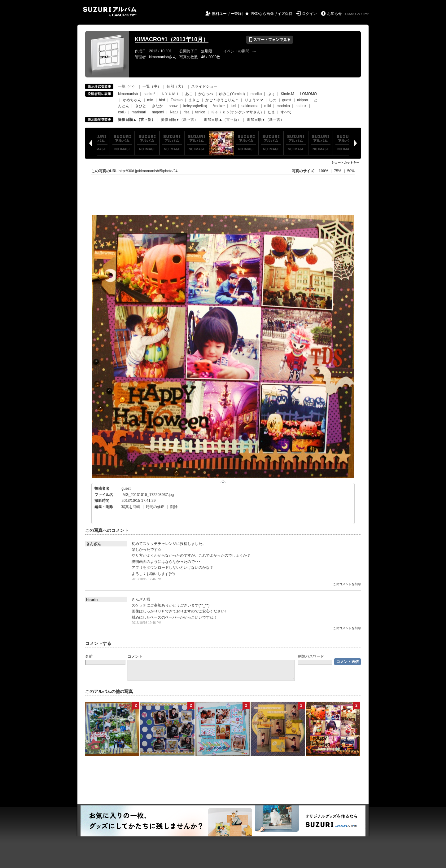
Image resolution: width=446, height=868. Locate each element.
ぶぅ (271, 94)
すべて (286, 112)
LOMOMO (308, 94)
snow (173, 106)
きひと (141, 106)
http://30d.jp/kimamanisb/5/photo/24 (148, 171)
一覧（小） (127, 86)
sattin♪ (301, 106)
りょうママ (254, 100)
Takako (177, 100)
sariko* (149, 94)
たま (271, 112)
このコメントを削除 (347, 584)
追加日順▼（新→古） (265, 120)
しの (273, 100)
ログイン (309, 14)
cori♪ (122, 112)
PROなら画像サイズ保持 (272, 14)
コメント (135, 656)
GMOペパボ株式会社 (357, 14)
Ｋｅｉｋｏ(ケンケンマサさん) (236, 112)
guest (287, 100)
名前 (89, 656)
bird (162, 100)
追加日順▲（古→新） (222, 120)
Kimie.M (287, 94)
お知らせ (334, 14)
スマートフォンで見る (270, 40)
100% (324, 171)
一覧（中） (152, 86)
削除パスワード (311, 656)
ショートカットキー (345, 162)
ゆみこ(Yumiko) (232, 94)
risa (186, 112)
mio (150, 100)
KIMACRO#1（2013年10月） (172, 39)
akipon (302, 100)
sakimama (250, 106)
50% (351, 171)
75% (338, 171)
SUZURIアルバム (110, 12)
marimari (139, 112)
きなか (157, 106)
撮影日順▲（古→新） (137, 120)
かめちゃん (132, 100)
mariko (256, 94)
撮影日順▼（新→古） (180, 120)
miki (267, 106)
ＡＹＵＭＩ (170, 94)
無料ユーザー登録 (227, 14)
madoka (283, 106)
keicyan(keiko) (195, 106)
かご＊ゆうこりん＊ (222, 100)
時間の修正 (155, 507)
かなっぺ (206, 94)
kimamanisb (128, 94)
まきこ (194, 100)
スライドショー (204, 86)
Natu (174, 112)
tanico (200, 112)
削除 (174, 507)
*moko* (219, 106)
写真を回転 (131, 507)
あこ (189, 94)
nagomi (158, 112)
